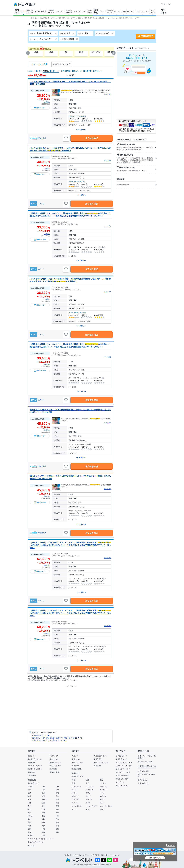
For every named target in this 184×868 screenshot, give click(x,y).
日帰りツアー (55, 756)
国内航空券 (32, 762)
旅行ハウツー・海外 (123, 772)
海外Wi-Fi (75, 766)
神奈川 (44, 800)
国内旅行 (17, 11)
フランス (75, 800)
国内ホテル (54, 759)
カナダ (88, 796)
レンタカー (60, 11)
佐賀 (43, 829)
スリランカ (90, 790)
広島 (57, 819)
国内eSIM (31, 772)
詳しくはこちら (155, 858)
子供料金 (47, 102)
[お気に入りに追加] (66, 138)
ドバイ (102, 809)
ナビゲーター (121, 782)
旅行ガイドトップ (122, 785)
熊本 (43, 832)
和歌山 (30, 816)
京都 (43, 813)
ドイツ (102, 800)
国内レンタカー (55, 766)
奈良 (43, 816)
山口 (43, 822)
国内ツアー (32, 756)
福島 (29, 793)
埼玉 (43, 796)
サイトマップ (115, 855)
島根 (29, 822)
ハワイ (74, 793)
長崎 (57, 829)
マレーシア (104, 786)
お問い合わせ (143, 780)
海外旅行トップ (77, 777)
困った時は (166, 4)
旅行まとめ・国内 (122, 776)
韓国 (73, 780)
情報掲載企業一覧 (137, 185)
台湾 (87, 780)
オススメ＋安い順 (34, 71)
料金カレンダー (40, 108)
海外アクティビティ (101, 762)
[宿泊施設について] (61, 119)
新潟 (43, 803)
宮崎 (57, 832)
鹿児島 (30, 836)
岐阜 (57, 809)
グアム (88, 793)
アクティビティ (80, 11)
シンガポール (77, 786)
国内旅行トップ (33, 783)
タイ (87, 783)
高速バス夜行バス (69, 11)
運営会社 (68, 855)
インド (74, 790)
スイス (88, 803)
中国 (73, 783)
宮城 (43, 790)
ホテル (37, 11)
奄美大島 (31, 845)
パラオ (102, 793)
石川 (29, 806)
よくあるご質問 (143, 771)
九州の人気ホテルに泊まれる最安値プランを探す (49, 740)
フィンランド (77, 806)
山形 (57, 790)
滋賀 (29, 813)
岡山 (29, 819)
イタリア (89, 800)
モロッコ (89, 809)
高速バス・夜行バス (35, 766)
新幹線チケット (51, 11)
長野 (29, 803)
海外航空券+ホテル (101, 756)
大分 (29, 832)
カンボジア (104, 790)
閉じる (172, 845)
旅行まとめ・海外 (122, 779)
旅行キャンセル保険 (145, 761)
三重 (43, 809)
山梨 (57, 800)
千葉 (57, 796)
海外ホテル (76, 759)
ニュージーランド (106, 806)
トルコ (74, 809)
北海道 (30, 786)
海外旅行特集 (77, 769)
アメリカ (75, 796)
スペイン (75, 803)
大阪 (57, 813)
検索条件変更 (147, 36)
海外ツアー (76, 756)
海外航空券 (98, 759)
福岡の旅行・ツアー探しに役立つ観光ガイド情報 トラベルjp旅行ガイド (57, 738)
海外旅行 (96, 11)
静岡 (57, 806)
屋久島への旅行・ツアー (41, 736)
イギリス (103, 796)
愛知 (29, 809)
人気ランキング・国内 (124, 762)
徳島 (29, 826)
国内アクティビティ (35, 769)
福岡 (29, 829)
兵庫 (57, 816)
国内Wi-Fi (53, 769)
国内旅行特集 (55, 772)
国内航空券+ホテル (35, 759)
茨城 (57, 793)
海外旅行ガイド (121, 759)
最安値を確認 (92, 138)
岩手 (57, 786)
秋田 (29, 790)
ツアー (23, 11)
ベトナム (103, 783)
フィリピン (90, 786)
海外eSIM (97, 766)
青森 (43, 786)
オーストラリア (91, 806)
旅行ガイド (163, 11)
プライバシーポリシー (81, 855)
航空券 (44, 11)
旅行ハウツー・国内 (123, 769)
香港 (101, 780)
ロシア (102, 803)
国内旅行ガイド (121, 756)
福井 (43, 806)
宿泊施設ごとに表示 (62, 64)
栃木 (43, 793)
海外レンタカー (77, 762)
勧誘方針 (105, 855)
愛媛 (43, 826)
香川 (57, 822)
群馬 (29, 796)
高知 (57, 826)
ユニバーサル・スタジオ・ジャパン (40, 839)
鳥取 (43, 819)
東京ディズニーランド (36, 842)
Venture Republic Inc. (94, 865)
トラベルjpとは (143, 783)
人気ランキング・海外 (124, 766)
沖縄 (43, 836)
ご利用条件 (95, 855)
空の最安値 (32, 776)
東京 (29, 800)
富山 (57, 803)
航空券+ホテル (30, 11)
